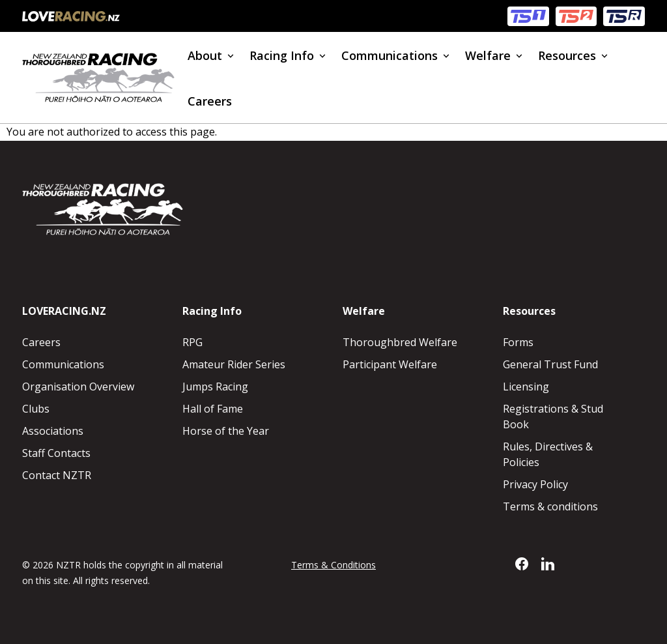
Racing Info (282, 55)
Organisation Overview (78, 387)
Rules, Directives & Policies (548, 454)
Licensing (526, 387)
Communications (390, 55)
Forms (518, 342)
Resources (567, 55)
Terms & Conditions (333, 565)
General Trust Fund (550, 364)
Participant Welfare (390, 364)
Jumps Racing (215, 387)
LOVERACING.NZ (64, 311)
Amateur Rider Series (234, 364)
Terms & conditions (550, 506)
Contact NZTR (57, 475)
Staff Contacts (56, 453)
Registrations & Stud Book (553, 417)
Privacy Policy (535, 484)
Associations (53, 431)
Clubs (36, 409)
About (205, 55)
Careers (210, 101)
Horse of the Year (226, 431)
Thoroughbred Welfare (400, 342)
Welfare (488, 55)
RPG (192, 342)
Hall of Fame (213, 409)
